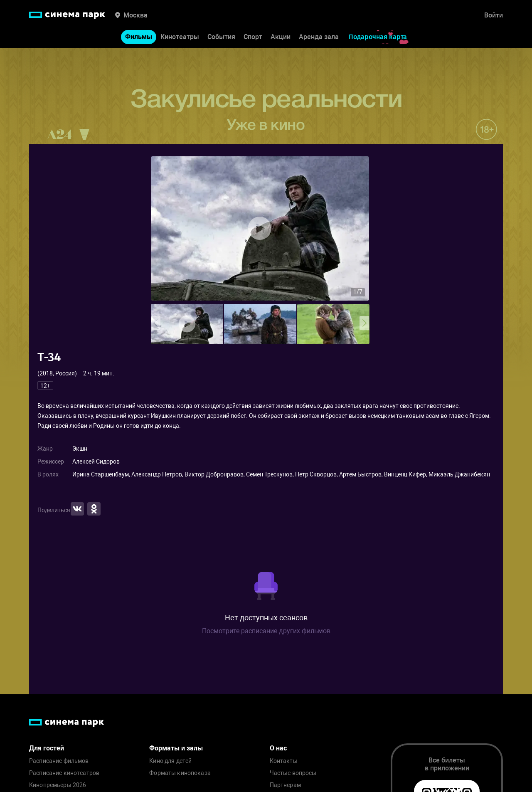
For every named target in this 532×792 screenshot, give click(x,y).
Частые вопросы (293, 773)
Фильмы (139, 37)
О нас (278, 748)
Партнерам (285, 785)
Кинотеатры (180, 37)
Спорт (253, 37)
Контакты (284, 761)
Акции (281, 37)
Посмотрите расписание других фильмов (266, 631)
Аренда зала (319, 37)
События (221, 37)
